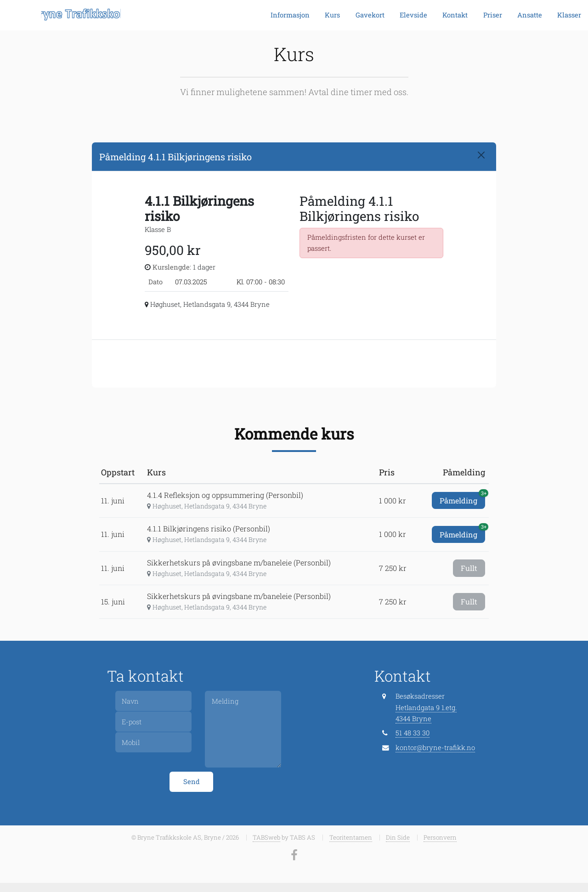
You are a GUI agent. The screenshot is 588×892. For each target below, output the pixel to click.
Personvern (440, 837)
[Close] (481, 155)
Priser (493, 15)
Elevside (413, 15)
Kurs (332, 15)
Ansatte (530, 15)
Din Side (398, 837)
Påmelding (462, 499)
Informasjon (290, 15)
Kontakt (455, 15)
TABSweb (266, 837)
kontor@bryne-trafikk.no (435, 748)
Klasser (569, 15)
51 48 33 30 (413, 733)
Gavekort (370, 15)
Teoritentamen (351, 837)
